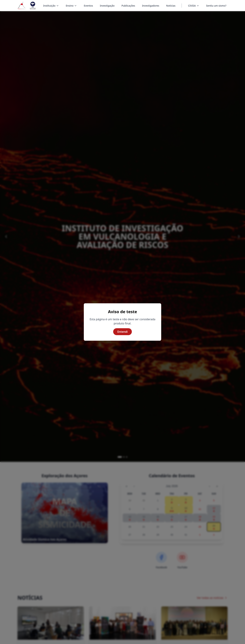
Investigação (107, 6)
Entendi (122, 332)
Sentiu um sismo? (216, 6)
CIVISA (192, 6)
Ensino (71, 6)
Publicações (128, 6)
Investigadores (151, 6)
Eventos (88, 6)
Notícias (171, 6)
